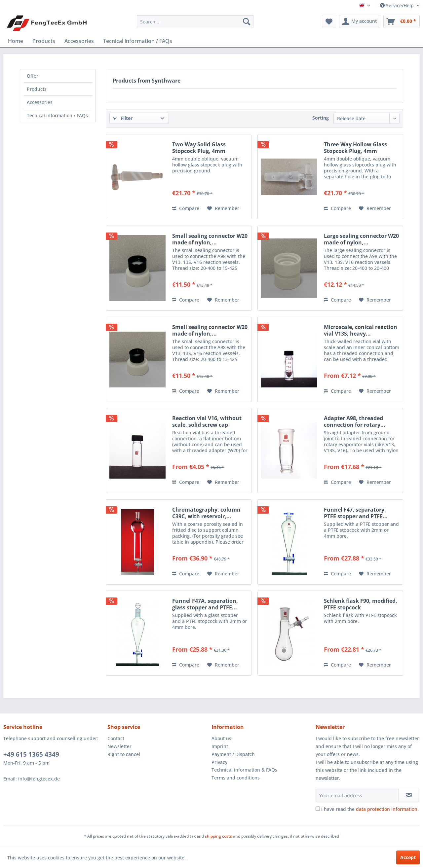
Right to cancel (124, 754)
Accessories (40, 102)
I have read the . (370, 809)
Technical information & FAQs (244, 770)
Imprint (220, 746)
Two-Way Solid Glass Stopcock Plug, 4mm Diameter (199, 148)
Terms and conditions (236, 778)
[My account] (360, 21)
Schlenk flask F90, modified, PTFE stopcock (361, 604)
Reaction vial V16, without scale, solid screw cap (207, 421)
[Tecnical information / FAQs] (138, 41)
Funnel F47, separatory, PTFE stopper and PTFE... (356, 513)
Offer (33, 76)
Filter (123, 118)
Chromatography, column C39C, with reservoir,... (206, 513)
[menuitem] (195, 21)
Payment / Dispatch (233, 754)
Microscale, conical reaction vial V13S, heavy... (361, 330)
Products (37, 89)
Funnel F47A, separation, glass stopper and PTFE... (205, 604)
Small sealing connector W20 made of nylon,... (210, 239)
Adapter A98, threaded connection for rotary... (355, 421)
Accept (408, 857)
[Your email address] (357, 795)
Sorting (321, 118)
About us (221, 738)
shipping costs (218, 836)
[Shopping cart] (402, 21)
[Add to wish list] (223, 208)
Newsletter (119, 746)
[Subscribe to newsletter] (409, 795)
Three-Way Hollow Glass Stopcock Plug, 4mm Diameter (355, 148)
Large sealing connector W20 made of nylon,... (361, 239)
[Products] (44, 41)
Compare (186, 208)
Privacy (219, 762)
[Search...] (195, 21)
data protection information (387, 809)
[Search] (247, 21)
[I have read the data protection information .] (318, 809)
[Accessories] (79, 41)
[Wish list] (329, 21)
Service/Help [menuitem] (398, 5)
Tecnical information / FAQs (57, 115)
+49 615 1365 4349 (31, 754)
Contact (116, 738)
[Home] (16, 41)
